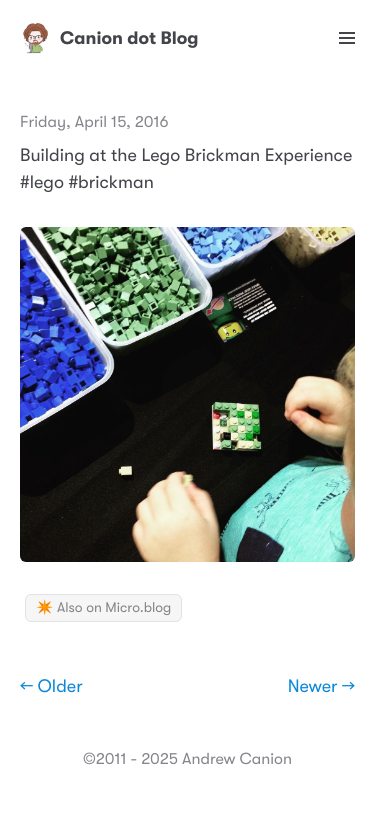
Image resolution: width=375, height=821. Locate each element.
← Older (51, 687)
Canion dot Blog (109, 38)
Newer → (321, 687)
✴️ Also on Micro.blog (103, 608)
